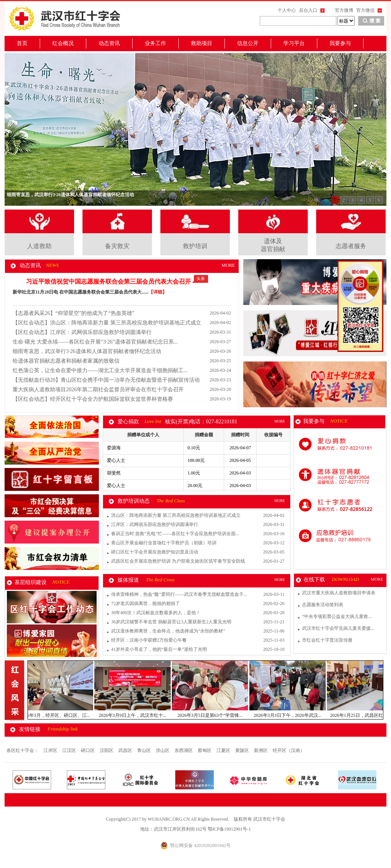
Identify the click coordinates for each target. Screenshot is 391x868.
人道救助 (39, 246)
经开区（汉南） (289, 750)
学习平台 (294, 43)
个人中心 (287, 10)
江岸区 (51, 750)
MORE (228, 265)
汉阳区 (107, 750)
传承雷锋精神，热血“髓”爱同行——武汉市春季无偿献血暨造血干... (179, 594)
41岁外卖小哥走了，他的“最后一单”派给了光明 (159, 649)
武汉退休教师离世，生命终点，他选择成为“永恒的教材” (168, 631)
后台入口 (308, 10)
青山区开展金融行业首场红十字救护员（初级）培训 (164, 543)
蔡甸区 (205, 750)
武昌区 (126, 750)
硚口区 (88, 750)
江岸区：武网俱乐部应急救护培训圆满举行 (155, 524)
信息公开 (248, 43)
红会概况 (63, 43)
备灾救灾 (117, 246)
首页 (22, 43)
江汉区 (70, 750)
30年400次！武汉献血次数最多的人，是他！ (156, 613)
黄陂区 (243, 750)
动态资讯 (109, 43)
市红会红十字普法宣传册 (327, 640)
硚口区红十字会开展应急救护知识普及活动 (155, 552)
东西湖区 (184, 750)
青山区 (145, 750)
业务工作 (155, 43)
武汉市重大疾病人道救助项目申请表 (339, 593)
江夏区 (224, 750)
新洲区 (261, 750)
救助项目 (202, 43)
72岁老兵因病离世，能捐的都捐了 (145, 603)
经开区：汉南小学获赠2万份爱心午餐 (149, 640)
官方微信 (365, 10)
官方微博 (344, 10)
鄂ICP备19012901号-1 (229, 829)
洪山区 (163, 750)
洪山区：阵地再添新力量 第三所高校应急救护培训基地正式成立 (176, 515)
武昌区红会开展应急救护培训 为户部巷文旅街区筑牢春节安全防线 (178, 561)
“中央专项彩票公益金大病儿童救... (337, 616)
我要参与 (340, 43)
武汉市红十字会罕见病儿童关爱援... (338, 628)
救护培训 (195, 246)
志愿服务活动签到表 (323, 605)
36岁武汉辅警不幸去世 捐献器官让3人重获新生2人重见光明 (171, 622)
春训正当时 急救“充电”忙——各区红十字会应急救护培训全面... (175, 534)
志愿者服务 (351, 246)
